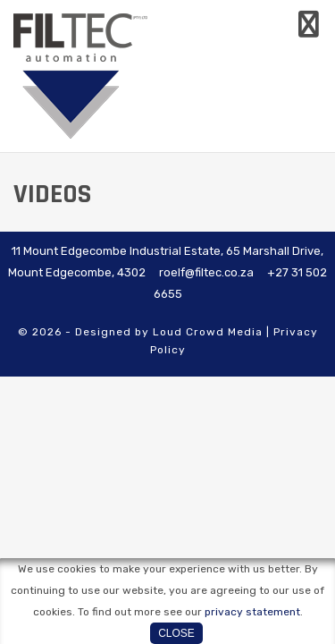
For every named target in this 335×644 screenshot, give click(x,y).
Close (176, 633)
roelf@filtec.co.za (206, 272)
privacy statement (252, 612)
